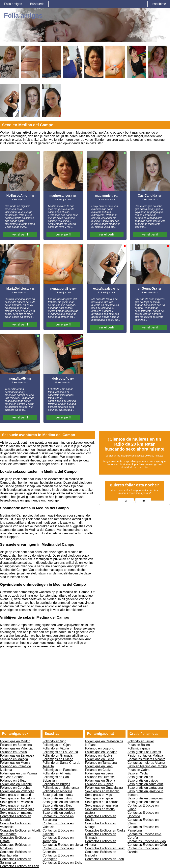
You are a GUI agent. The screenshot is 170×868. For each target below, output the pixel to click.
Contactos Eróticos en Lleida (63, 845)
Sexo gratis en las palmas (61, 802)
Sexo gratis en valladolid (102, 791)
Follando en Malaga (14, 759)
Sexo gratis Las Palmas (144, 752)
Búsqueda (37, 4)
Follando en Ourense (100, 777)
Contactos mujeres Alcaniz (146, 759)
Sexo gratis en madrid (15, 795)
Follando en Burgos (56, 784)
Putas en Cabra (139, 770)
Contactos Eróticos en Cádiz (105, 830)
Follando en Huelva (99, 756)
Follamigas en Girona (100, 780)
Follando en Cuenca (99, 784)
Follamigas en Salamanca (61, 788)
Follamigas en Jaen (99, 766)
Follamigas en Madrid (15, 741)
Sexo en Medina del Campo (147, 766)
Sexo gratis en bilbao (57, 805)
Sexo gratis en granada (101, 805)
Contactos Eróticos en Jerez (105, 848)
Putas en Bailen (139, 745)
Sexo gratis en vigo (99, 795)
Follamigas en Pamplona (60, 770)
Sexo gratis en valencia (16, 802)
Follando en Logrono (100, 748)
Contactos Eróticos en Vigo (147, 841)
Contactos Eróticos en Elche (62, 863)
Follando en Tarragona (101, 763)
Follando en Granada (57, 756)
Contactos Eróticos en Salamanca (16, 861)
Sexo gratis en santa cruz (145, 784)
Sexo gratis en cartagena (145, 788)
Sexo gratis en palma (57, 798)
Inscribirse (159, 4)
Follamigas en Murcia (15, 763)
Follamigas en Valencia (16, 748)
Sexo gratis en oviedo (143, 780)
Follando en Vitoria (56, 748)
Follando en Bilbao (13, 780)
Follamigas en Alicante (16, 784)
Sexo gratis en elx (140, 777)
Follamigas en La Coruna (60, 752)
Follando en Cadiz (98, 770)
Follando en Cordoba (15, 788)
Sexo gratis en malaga (16, 813)
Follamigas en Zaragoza (17, 756)
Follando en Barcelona (16, 745)
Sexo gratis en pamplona (145, 798)
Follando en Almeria (57, 773)
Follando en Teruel (141, 741)
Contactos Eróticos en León (20, 866)
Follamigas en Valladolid (17, 791)
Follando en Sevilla (13, 752)
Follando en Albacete (57, 791)
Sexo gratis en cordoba (59, 813)
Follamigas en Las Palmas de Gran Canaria (19, 775)
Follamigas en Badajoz (101, 752)
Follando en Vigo (54, 741)
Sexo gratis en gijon (99, 798)
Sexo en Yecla (138, 773)
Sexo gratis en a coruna (102, 802)
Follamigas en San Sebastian (56, 779)
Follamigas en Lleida (100, 759)
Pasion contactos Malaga (145, 756)
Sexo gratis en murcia (58, 795)
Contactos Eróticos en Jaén (104, 859)
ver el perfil (20, 234)
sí (126, 501)
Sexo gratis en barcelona (18, 798)
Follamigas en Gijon (57, 745)
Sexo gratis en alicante (59, 809)
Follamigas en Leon (99, 773)
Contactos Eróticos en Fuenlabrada (16, 854)
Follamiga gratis (139, 748)
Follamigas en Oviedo (58, 759)
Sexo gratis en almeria (143, 802)
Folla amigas (13, 4)
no (143, 501)
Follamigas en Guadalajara (104, 788)
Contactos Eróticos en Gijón (147, 845)
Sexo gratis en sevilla (15, 805)
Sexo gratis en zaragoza (17, 809)
